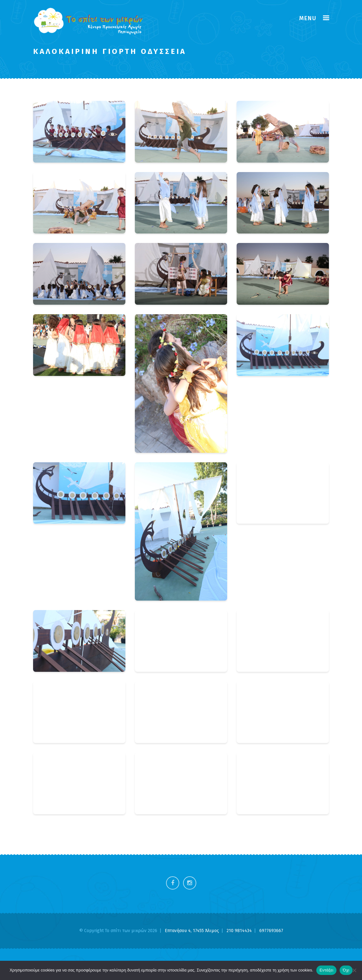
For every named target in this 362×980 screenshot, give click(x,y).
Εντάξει (326, 970)
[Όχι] (354, 970)
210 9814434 (240, 931)
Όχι (346, 970)
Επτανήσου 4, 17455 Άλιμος (192, 931)
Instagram (190, 883)
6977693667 (271, 931)
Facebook (173, 883)
